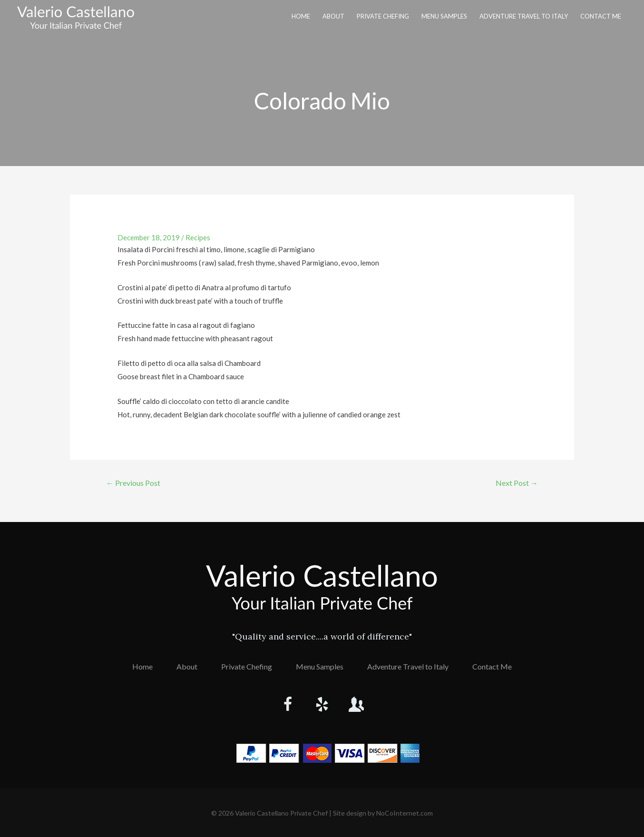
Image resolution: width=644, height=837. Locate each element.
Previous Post (133, 483)
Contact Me (601, 16)
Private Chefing (383, 16)
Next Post (517, 483)
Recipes (198, 237)
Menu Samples (444, 16)
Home (301, 16)
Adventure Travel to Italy (524, 16)
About (333, 16)
